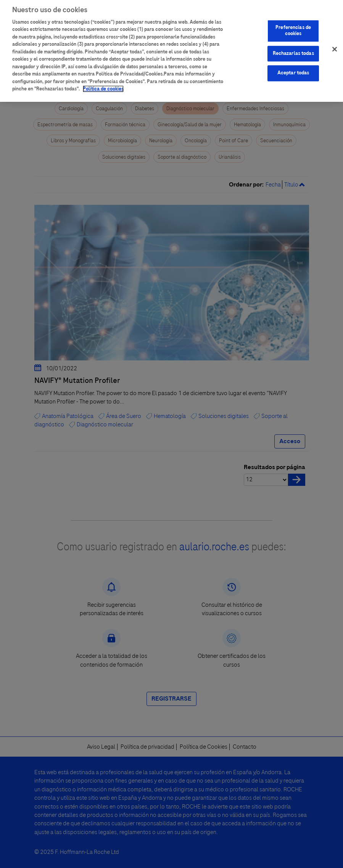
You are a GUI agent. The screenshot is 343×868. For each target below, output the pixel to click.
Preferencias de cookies (293, 28)
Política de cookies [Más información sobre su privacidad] (103, 86)
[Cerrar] (335, 46)
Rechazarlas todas (293, 50)
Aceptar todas (293, 70)
